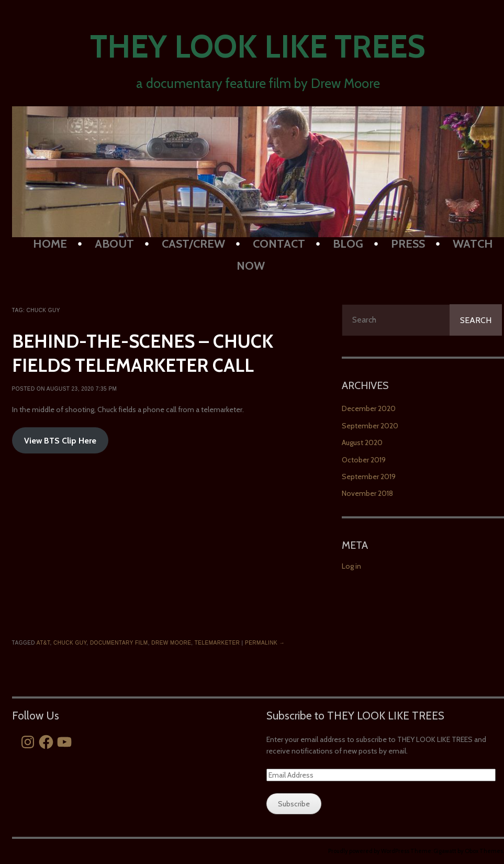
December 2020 (369, 408)
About (114, 244)
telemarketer (217, 643)
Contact (279, 244)
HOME (50, 244)
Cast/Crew (193, 244)
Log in (351, 566)
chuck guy (70, 643)
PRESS (408, 244)
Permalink (265, 643)
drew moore (171, 643)
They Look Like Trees (258, 46)
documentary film (119, 643)
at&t (43, 643)
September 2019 (369, 477)
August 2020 (362, 442)
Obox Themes (484, 851)
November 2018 (367, 493)
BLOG (348, 244)
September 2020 (370, 426)
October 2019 (364, 460)
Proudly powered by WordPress (369, 851)
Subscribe (294, 804)
